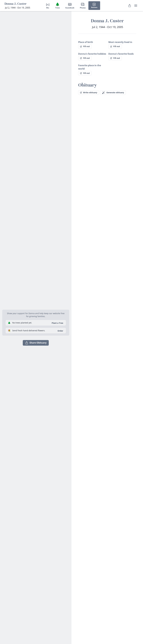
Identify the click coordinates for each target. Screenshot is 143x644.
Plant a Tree (57, 323)
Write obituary (89, 92)
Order (60, 331)
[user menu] (136, 6)
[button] (36, 306)
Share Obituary (36, 343)
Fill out (85, 46)
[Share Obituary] (130, 6)
